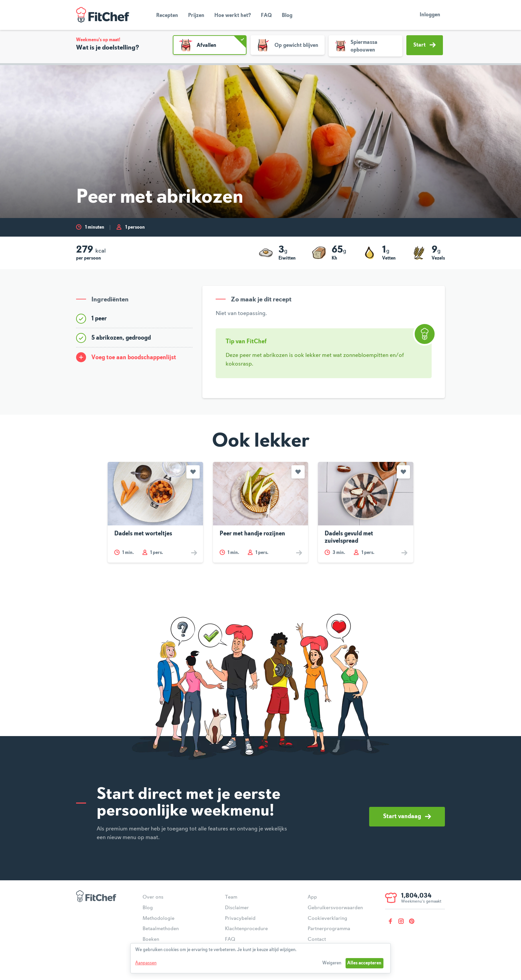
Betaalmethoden (161, 929)
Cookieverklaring (327, 919)
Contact (317, 939)
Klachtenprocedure (246, 929)
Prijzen (196, 16)
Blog (287, 16)
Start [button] (424, 45)
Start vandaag (407, 817)
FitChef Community (103, 15)
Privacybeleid (240, 919)
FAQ (266, 16)
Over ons (153, 897)
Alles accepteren (364, 963)
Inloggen (430, 15)
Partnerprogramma (329, 929)
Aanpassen (146, 963)
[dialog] (260, 958)
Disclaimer (237, 908)
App (312, 897)
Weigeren (332, 963)
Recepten (167, 16)
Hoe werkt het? (233, 16)
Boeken (151, 939)
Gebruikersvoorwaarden (335, 908)
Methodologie (158, 919)
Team (231, 897)
